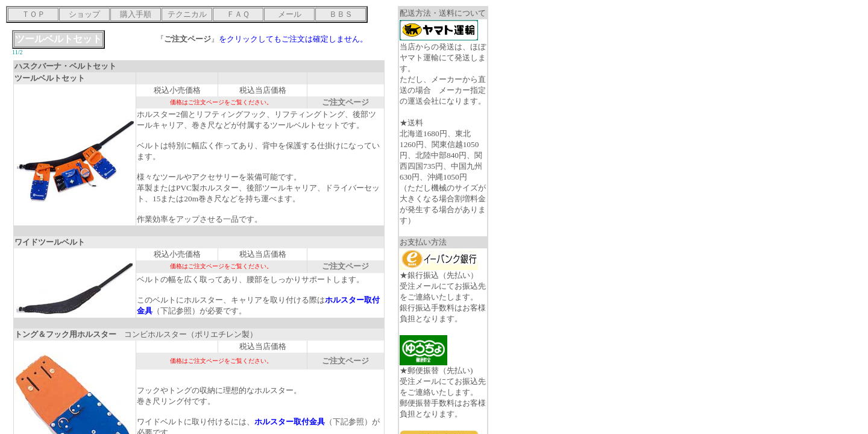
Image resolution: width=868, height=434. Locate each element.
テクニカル (187, 14)
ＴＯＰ (33, 14)
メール (290, 14)
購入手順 (136, 14)
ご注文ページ (345, 102)
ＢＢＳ (341, 14)
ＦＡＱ (238, 14)
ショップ (84, 14)
